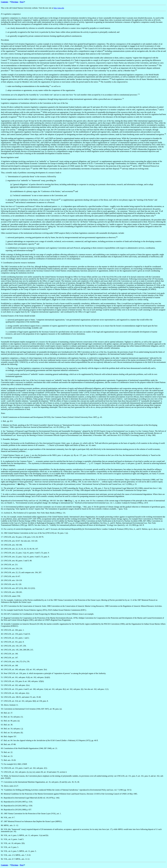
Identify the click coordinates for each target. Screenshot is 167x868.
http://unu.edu (59, 8)
